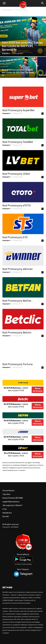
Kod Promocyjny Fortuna (17, 364)
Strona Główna (8, 491)
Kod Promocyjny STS (15, 237)
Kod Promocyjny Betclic (17, 332)
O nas (5, 509)
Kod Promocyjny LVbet (16, 174)
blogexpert (6, 53)
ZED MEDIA (15, 527)
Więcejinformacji (38, 390)
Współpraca (7, 513)
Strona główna (8, 10)
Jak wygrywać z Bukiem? (13, 505)
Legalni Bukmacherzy (11, 502)
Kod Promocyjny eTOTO (17, 205)
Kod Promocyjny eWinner (18, 269)
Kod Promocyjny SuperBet (18, 110)
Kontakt (6, 517)
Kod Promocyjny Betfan (17, 301)
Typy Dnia (6, 494)
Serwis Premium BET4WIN (13, 498)
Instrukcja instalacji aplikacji (23, 564)
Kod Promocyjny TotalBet (18, 142)
